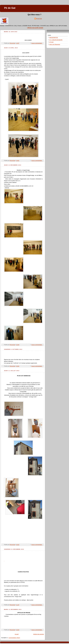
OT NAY (51, 42)
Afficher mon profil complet (35, 28)
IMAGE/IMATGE (54, 38)
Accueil (17, 634)
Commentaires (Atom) (14, 638)
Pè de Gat (39, 19)
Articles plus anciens (39, 634)
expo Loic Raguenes (55, 44)
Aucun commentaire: (37, 43)
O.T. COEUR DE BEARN (56, 40)
